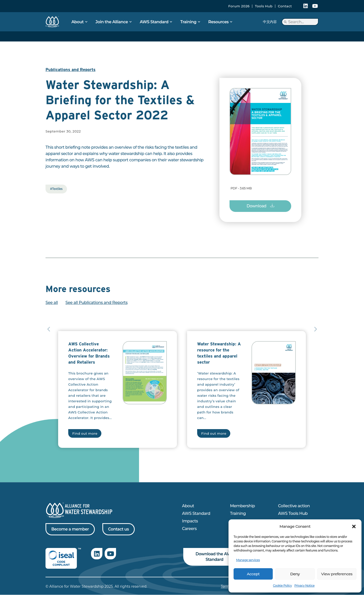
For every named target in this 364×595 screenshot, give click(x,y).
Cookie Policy (282, 586)
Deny (295, 574)
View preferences (337, 574)
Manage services (248, 560)
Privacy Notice (304, 586)
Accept (253, 574)
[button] (354, 526)
